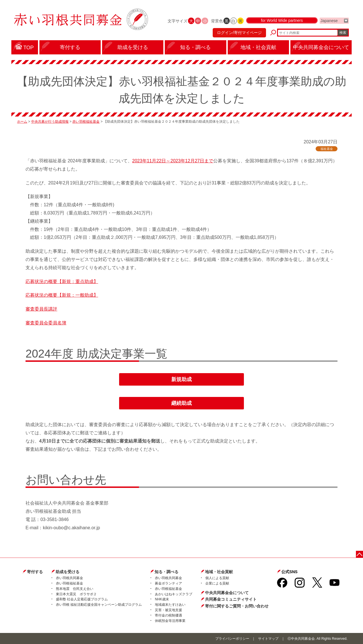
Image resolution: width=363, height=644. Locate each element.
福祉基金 (327, 149)
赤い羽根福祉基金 (86, 122)
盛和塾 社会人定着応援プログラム (82, 599)
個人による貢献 (217, 578)
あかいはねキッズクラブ (174, 594)
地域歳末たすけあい (170, 605)
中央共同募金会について (227, 593)
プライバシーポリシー (232, 639)
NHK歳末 (162, 599)
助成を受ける (67, 572)
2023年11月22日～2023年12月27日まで (173, 161)
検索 (343, 33)
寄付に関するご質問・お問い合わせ (237, 606)
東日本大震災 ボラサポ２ (76, 594)
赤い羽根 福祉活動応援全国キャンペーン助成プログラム (99, 605)
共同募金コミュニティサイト (231, 599)
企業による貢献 (217, 583)
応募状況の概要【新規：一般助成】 (62, 295)
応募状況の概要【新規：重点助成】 (62, 281)
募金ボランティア (168, 583)
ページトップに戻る (359, 554)
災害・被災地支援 (168, 610)
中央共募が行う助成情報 (50, 122)
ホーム (22, 122)
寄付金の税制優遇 (168, 615)
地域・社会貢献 (219, 572)
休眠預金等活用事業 (170, 621)
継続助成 (181, 403)
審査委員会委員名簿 (46, 323)
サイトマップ (268, 639)
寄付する (35, 572)
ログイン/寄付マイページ (239, 33)
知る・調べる (166, 572)
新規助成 (181, 379)
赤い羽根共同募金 (69, 578)
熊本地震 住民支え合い (75, 589)
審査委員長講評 (41, 309)
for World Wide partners (282, 20)
